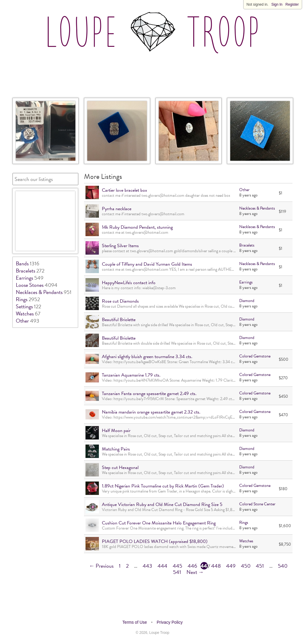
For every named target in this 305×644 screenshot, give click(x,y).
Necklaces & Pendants (39, 292)
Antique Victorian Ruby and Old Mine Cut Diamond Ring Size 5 (162, 504)
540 (283, 566)
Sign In (277, 4)
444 (162, 566)
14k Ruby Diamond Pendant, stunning (137, 227)
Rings (22, 299)
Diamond (247, 301)
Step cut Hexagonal (120, 467)
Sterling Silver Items (120, 246)
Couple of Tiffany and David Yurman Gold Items (147, 264)
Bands (22, 263)
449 (231, 566)
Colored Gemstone (255, 356)
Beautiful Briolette (119, 320)
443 (147, 566)
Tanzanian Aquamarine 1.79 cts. (131, 375)
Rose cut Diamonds (120, 301)
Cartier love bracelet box (125, 190)
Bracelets (25, 271)
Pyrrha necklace (117, 209)
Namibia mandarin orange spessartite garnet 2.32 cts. (151, 412)
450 (246, 566)
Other (22, 321)
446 (192, 566)
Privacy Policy (170, 622)
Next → (195, 572)
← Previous (101, 566)
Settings (24, 306)
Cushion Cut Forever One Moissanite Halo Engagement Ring (159, 523)
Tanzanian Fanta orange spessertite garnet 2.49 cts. (149, 394)
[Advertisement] (152, 74)
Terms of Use (135, 622)
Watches (25, 314)
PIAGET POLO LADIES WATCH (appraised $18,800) (155, 541)
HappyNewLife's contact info (129, 283)
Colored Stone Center (257, 504)
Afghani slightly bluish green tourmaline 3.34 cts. (147, 357)
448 (216, 566)
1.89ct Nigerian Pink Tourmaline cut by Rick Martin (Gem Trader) (163, 486)
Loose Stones (30, 285)
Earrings (24, 278)
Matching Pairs (116, 449)
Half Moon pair (116, 431)
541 (177, 572)
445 (178, 566)
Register (292, 4)
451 (260, 566)
